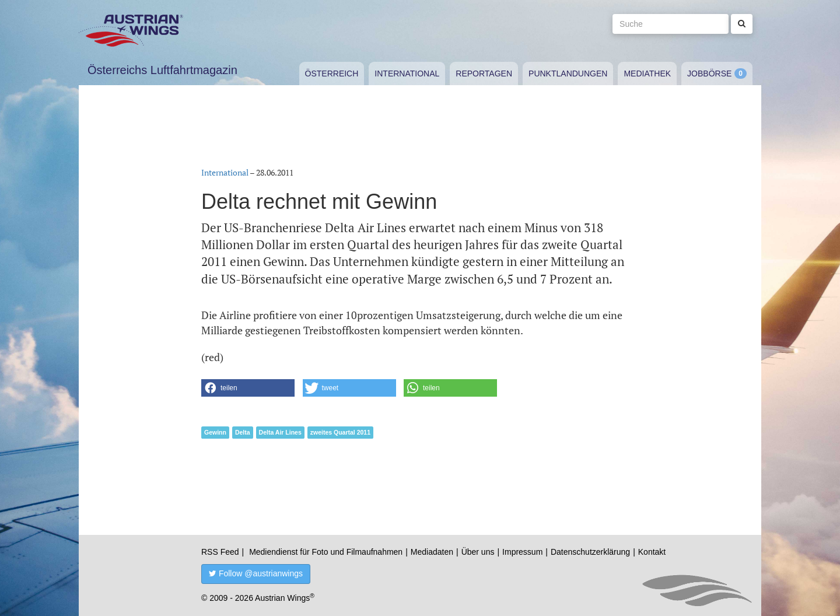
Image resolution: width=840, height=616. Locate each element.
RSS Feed (220, 552)
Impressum (522, 552)
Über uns (478, 552)
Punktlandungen (568, 73)
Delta (243, 432)
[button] (248, 388)
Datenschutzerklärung (590, 552)
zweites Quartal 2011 (340, 432)
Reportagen (484, 73)
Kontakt (652, 552)
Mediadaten (432, 552)
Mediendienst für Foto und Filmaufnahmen (326, 552)
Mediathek (647, 73)
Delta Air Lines (280, 432)
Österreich (332, 73)
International (407, 73)
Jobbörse (709, 73)
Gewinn (215, 432)
